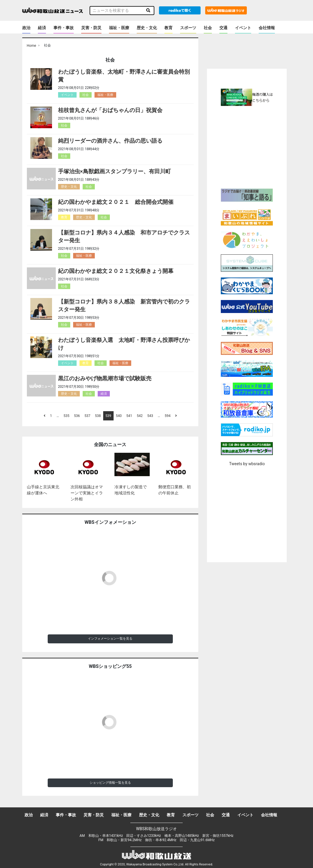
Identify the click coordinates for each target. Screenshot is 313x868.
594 (168, 416)
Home (32, 46)
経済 (42, 28)
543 (150, 416)
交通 (223, 28)
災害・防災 (91, 28)
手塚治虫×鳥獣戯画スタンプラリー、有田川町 (114, 171)
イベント (243, 28)
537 (87, 416)
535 (66, 416)
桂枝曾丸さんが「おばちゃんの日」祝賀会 (110, 110)
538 (98, 416)
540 (119, 416)
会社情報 (267, 28)
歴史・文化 (147, 28)
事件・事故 (64, 28)
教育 (168, 28)
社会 (208, 28)
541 (129, 416)
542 (140, 416)
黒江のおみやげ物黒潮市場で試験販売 (105, 378)
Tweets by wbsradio (247, 464)
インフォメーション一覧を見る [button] (110, 639)
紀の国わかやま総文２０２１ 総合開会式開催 (116, 202)
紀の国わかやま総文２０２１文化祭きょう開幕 (116, 271)
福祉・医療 (119, 28)
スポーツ (188, 28)
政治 (26, 28)
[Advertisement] (255, 146)
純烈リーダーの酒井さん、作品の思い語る (110, 141)
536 (77, 416)
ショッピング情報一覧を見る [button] (110, 783)
